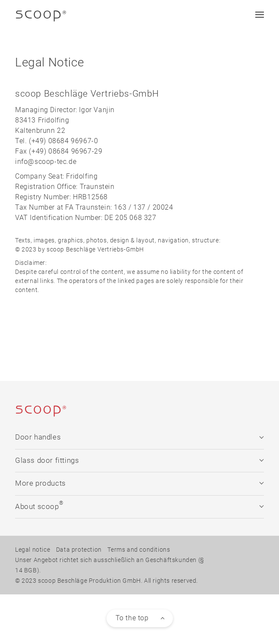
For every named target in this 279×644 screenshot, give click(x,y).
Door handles (139, 437)
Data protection (79, 550)
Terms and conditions (139, 550)
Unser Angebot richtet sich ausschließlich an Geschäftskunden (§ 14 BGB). (110, 565)
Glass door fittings (139, 460)
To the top (132, 618)
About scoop (139, 505)
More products (139, 483)
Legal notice (33, 550)
